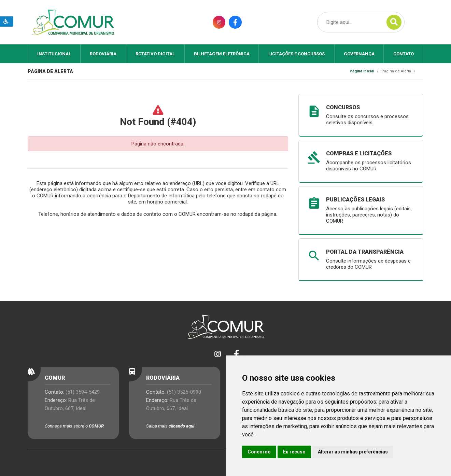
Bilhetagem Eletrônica (222, 54)
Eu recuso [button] (294, 452)
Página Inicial (362, 71)
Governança (359, 54)
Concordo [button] (259, 452)
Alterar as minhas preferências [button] (353, 452)
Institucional (54, 54)
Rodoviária (103, 54)
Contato (404, 54)
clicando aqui (181, 426)
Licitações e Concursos (297, 54)
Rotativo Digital (155, 54)
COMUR (96, 426)
